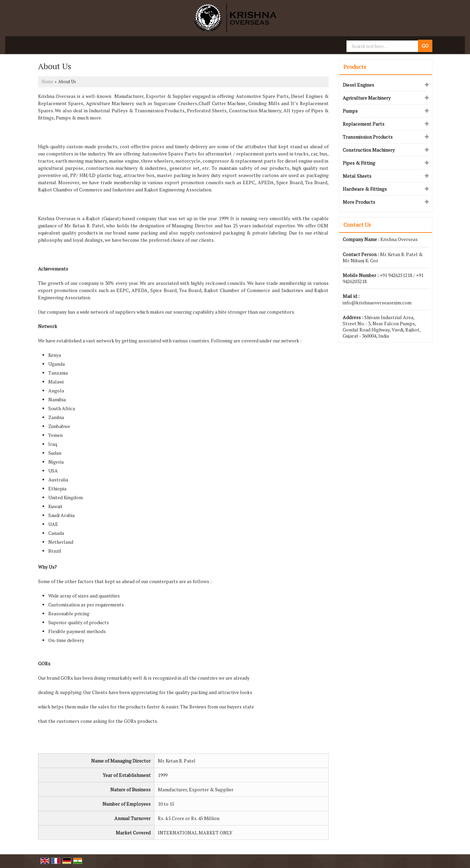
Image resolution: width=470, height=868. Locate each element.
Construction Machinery (369, 150)
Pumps (350, 111)
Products (355, 67)
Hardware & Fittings (365, 189)
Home (47, 82)
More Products (359, 202)
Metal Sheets (357, 176)
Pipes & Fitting (359, 163)
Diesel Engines (358, 85)
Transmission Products (368, 137)
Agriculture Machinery (367, 98)
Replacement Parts (364, 124)
